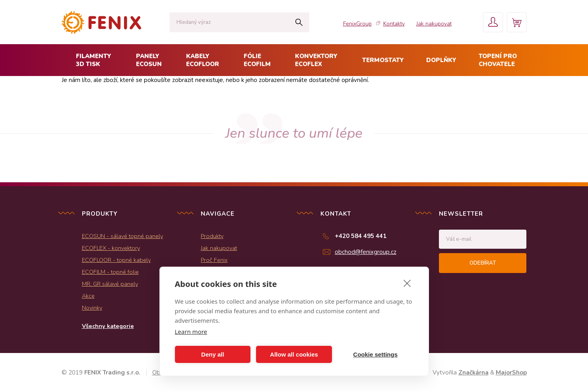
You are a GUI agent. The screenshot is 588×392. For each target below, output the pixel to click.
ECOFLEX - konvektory (111, 248)
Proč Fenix (214, 260)
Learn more (191, 332)
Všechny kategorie (108, 326)
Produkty (212, 236)
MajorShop (511, 372)
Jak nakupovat (434, 24)
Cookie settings (375, 354)
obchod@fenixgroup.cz (366, 252)
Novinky (92, 308)
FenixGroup (357, 24)
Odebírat (483, 263)
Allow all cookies (294, 354)
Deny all (213, 354)
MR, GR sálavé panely (110, 284)
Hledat (299, 22)
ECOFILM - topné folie (110, 272)
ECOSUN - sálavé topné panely (122, 236)
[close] (407, 283)
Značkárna (474, 372)
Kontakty (394, 24)
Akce (88, 296)
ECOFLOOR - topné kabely (116, 260)
